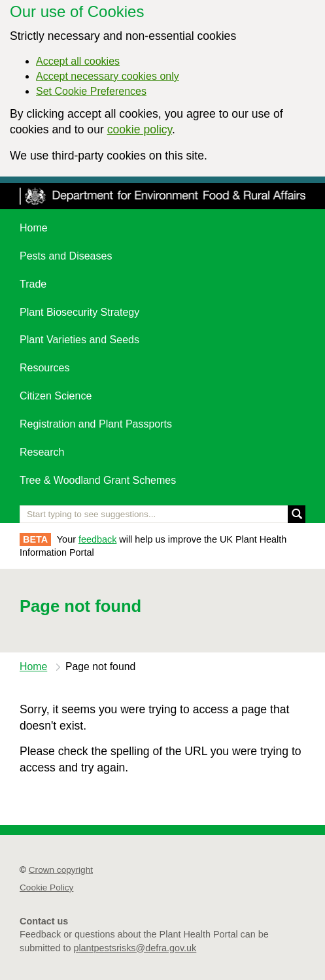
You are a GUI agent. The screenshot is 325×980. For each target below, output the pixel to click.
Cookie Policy (46, 887)
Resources (44, 368)
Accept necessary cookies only (108, 76)
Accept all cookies (78, 61)
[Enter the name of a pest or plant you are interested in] (162, 514)
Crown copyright (61, 870)
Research (42, 452)
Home (34, 228)
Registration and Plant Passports (96, 424)
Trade (33, 284)
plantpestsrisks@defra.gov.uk (135, 948)
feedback (97, 539)
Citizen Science (56, 396)
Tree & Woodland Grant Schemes (98, 480)
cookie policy (140, 129)
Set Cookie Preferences (91, 91)
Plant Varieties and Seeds (79, 340)
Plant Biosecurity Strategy (79, 312)
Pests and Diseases (66, 256)
